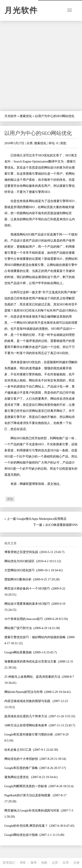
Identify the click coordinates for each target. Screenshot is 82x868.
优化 (10, 499)
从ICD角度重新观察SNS (61, 525)
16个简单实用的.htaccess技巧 (24, 619)
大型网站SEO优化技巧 (19, 570)
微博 (33, 863)
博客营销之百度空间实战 (21, 552)
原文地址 (53, 484)
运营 (55, 863)
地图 (44, 863)
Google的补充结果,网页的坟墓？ (26, 826)
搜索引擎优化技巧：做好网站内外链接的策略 (35, 637)
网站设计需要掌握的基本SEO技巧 (27, 604)
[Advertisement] (41, 66)
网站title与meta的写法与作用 (24, 692)
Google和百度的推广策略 (21, 768)
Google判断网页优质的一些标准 (26, 786)
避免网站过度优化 (17, 777)
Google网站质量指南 (18, 652)
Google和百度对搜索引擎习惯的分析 (29, 735)
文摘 (76, 863)
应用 (66, 863)
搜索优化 (26, 116)
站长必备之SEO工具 (18, 750)
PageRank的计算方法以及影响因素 (28, 795)
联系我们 (9, 863)
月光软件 (21, 10)
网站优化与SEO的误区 (19, 561)
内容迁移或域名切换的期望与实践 (28, 701)
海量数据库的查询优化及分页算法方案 (30, 662)
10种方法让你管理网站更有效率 (26, 725)
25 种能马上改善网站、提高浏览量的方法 (32, 677)
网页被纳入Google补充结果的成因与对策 (32, 811)
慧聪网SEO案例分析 (18, 579)
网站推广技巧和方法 (18, 628)
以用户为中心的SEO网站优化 (38, 133)
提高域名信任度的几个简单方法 (26, 716)
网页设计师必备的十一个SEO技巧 (27, 589)
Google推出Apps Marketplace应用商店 (42, 519)
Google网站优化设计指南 (21, 835)
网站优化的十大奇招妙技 (21, 759)
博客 (23, 863)
